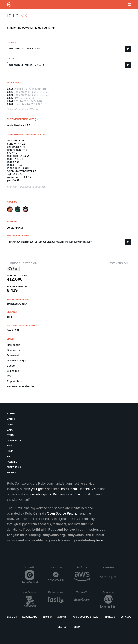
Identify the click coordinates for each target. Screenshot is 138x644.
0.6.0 (10, 95)
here (99, 540)
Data (10, 430)
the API (91, 489)
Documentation (16, 350)
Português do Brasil (85, 617)
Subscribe (13, 371)
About (11, 446)
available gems (40, 494)
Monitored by (31, 592)
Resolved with (109, 567)
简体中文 (47, 617)
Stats (10, 435)
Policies (12, 462)
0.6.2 (10, 89)
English (12, 617)
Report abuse (15, 381)
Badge (11, 366)
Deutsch (63, 627)
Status (11, 414)
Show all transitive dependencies (26, 187)
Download (13, 355)
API (9, 456)
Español (126, 617)
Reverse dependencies (21, 386)
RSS (10, 376)
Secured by (110, 592)
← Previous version (22, 263)
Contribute (14, 441)
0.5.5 (10, 98)
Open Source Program (63, 513)
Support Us (14, 467)
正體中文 (62, 617)
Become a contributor (68, 494)
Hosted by (84, 567)
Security (12, 473)
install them (69, 489)
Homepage (13, 345)
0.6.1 (10, 92)
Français (109, 617)
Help (10, 451)
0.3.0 (10, 104)
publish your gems (33, 489)
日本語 (77, 627)
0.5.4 (10, 101)
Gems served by (56, 592)
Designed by (57, 567)
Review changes (17, 360)
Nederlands (30, 617)
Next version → (119, 263)
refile (12, 15)
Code (10, 424)
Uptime (11, 419)
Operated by (31, 568)
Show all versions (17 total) (23, 109)
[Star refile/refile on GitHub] (13, 269)
